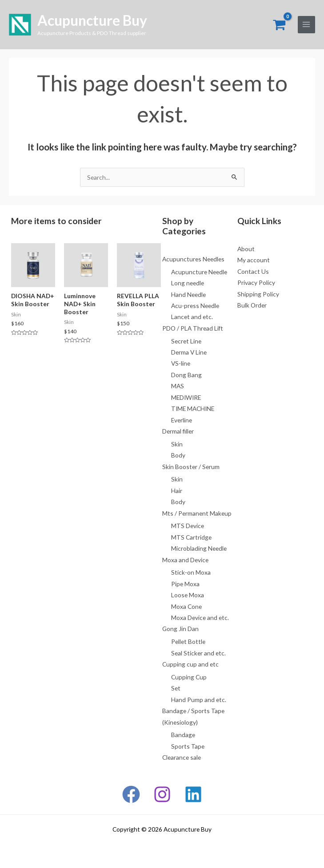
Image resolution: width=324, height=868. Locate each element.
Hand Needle (188, 294)
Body (178, 455)
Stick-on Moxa (191, 572)
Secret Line (186, 341)
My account (254, 260)
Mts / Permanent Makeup (197, 513)
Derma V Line (189, 352)
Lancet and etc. (192, 317)
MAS (178, 386)
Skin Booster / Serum (191, 467)
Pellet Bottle (188, 641)
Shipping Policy (258, 294)
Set (176, 688)
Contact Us (253, 271)
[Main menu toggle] (306, 25)
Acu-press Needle (195, 306)
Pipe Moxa (185, 584)
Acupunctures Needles (193, 259)
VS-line (181, 363)
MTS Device (188, 526)
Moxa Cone (186, 606)
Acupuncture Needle (199, 272)
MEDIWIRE (186, 397)
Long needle (188, 283)
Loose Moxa (188, 595)
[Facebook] (131, 794)
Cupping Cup (189, 677)
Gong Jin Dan (180, 629)
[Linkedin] (193, 794)
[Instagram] (162, 794)
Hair (177, 491)
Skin (177, 444)
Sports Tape (188, 746)
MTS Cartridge (191, 537)
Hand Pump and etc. (199, 700)
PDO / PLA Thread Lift (193, 328)
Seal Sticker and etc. (198, 653)
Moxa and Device (185, 560)
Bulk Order (252, 305)
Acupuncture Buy (92, 20)
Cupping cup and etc (190, 664)
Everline (182, 420)
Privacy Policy (256, 282)
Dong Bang (186, 375)
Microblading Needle (199, 548)
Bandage (183, 735)
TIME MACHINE (193, 408)
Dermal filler (178, 431)
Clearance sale (182, 757)
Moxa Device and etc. (200, 617)
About (246, 249)
